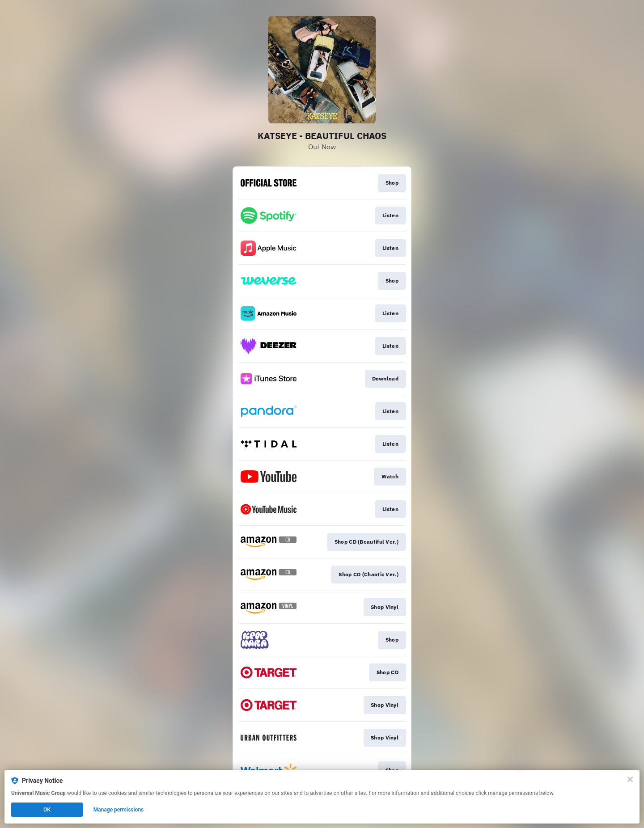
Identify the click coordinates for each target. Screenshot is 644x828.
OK (47, 810)
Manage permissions (119, 810)
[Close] (630, 779)
